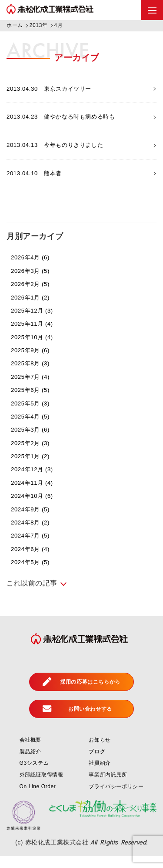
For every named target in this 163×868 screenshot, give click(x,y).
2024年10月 (38, 507)
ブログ (97, 763)
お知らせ (100, 752)
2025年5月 (35, 414)
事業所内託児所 (108, 786)
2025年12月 (38, 322)
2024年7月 (35, 547)
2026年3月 (35, 282)
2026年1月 (35, 308)
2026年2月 (35, 295)
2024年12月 (38, 481)
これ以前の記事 (32, 595)
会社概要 (30, 752)
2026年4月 (35, 269)
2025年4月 (35, 428)
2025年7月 (35, 388)
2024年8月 (35, 534)
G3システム (34, 775)
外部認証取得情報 (42, 786)
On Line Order (38, 798)
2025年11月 (38, 335)
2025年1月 (35, 468)
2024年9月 (35, 520)
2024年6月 (35, 560)
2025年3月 (35, 441)
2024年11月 (38, 494)
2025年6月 (35, 401)
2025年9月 (35, 362)
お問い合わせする (77, 721)
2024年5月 (35, 574)
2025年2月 (35, 454)
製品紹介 (30, 763)
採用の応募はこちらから (81, 694)
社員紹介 (100, 775)
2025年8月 (35, 375)
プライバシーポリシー (116, 798)
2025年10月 (38, 349)
